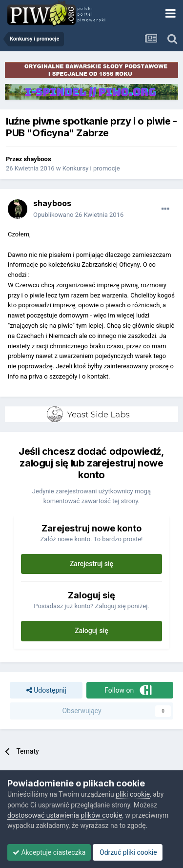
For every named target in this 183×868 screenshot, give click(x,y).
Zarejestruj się (91, 564)
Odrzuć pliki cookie (128, 852)
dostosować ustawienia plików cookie (65, 815)
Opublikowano (78, 215)
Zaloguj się (91, 631)
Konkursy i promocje (91, 168)
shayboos (38, 159)
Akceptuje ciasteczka (49, 852)
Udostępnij (46, 690)
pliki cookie (133, 794)
